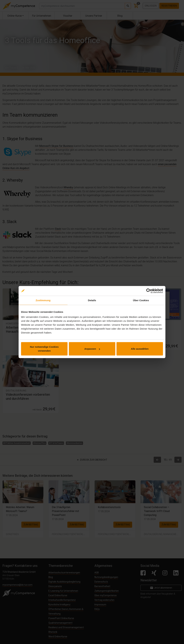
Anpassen (92, 349)
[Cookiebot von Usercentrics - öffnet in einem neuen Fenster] (149, 291)
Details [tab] (92, 300)
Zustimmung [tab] (43, 300)
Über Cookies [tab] (141, 300)
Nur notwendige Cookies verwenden (44, 349)
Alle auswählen (140, 349)
